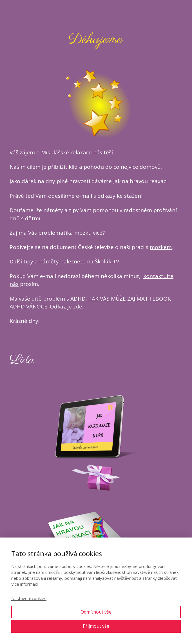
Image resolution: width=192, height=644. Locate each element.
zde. (78, 307)
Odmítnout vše (96, 612)
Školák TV (107, 261)
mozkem (161, 247)
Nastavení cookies (29, 598)
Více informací (24, 584)
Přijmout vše (96, 626)
